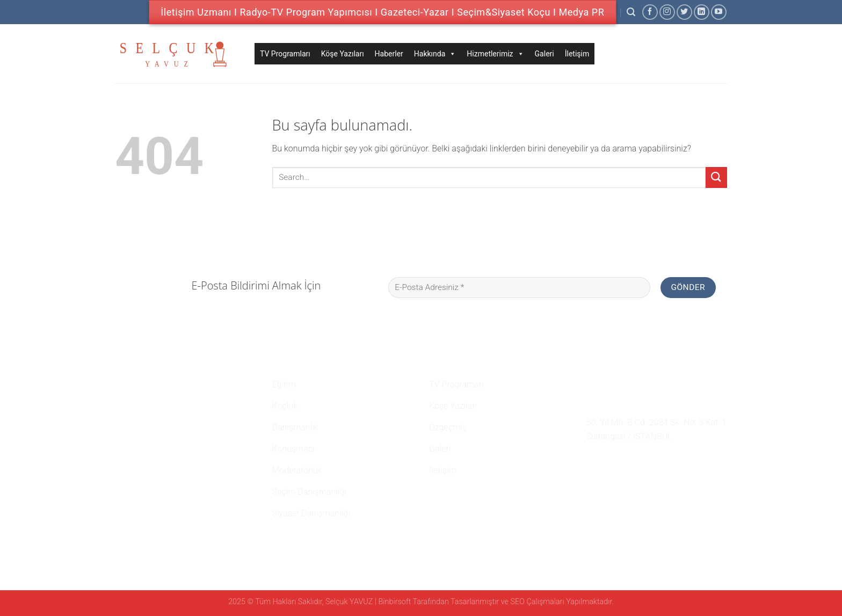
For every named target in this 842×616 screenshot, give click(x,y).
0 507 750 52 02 (622, 383)
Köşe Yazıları (343, 54)
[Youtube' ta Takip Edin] (719, 12)
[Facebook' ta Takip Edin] (650, 12)
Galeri (545, 54)
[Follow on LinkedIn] (702, 12)
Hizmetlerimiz (495, 54)
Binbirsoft (395, 602)
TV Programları (285, 54)
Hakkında (435, 54)
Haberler (389, 54)
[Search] (631, 12)
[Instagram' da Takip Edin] (667, 12)
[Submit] (716, 177)
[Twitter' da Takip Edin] (684, 12)
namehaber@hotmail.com (643, 403)
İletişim (577, 54)
